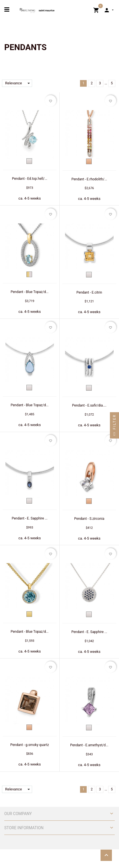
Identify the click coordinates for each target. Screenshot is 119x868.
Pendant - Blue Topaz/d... (30, 292)
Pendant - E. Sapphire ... (30, 518)
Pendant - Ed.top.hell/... (30, 179)
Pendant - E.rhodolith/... (89, 179)
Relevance (19, 83)
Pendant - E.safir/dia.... (89, 405)
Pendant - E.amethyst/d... (89, 745)
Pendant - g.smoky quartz (30, 745)
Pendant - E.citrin (89, 292)
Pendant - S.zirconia (89, 519)
